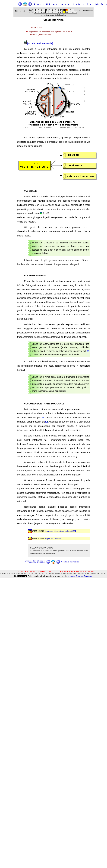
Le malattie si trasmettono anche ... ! (61, 531)
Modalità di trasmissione (70, 562)
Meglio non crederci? (53, 539)
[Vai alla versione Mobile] (40, 43)
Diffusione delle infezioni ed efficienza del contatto (35, 562)
